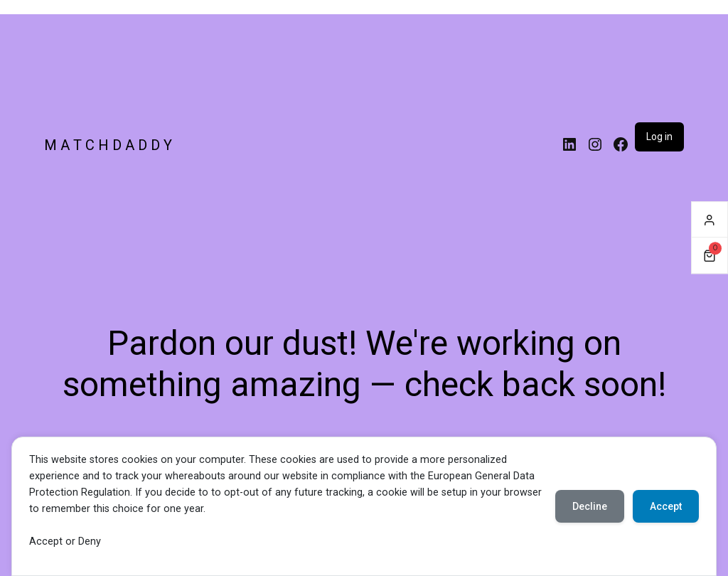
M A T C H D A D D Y (108, 145)
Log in (659, 137)
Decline (590, 506)
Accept (666, 506)
